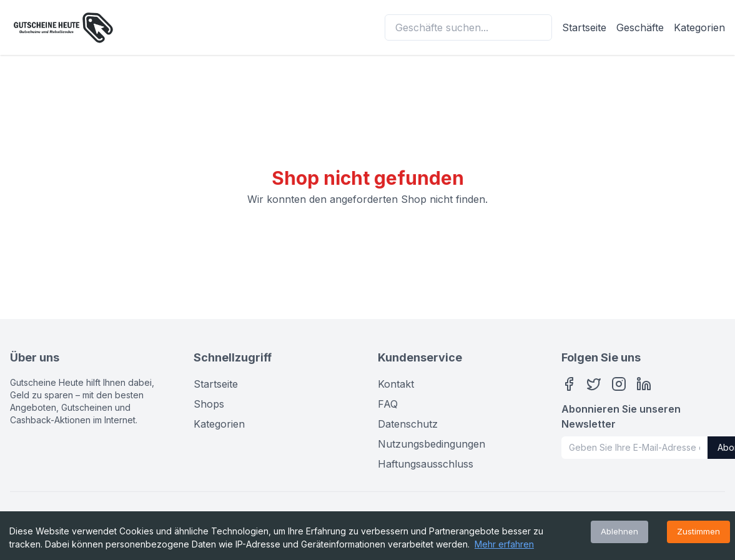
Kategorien (699, 27)
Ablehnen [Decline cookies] (619, 531)
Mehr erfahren (504, 544)
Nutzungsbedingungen (432, 444)
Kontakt (396, 384)
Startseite (584, 27)
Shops (209, 404)
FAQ (388, 404)
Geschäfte (640, 27)
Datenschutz (408, 424)
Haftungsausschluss (426, 464)
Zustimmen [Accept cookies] (698, 531)
